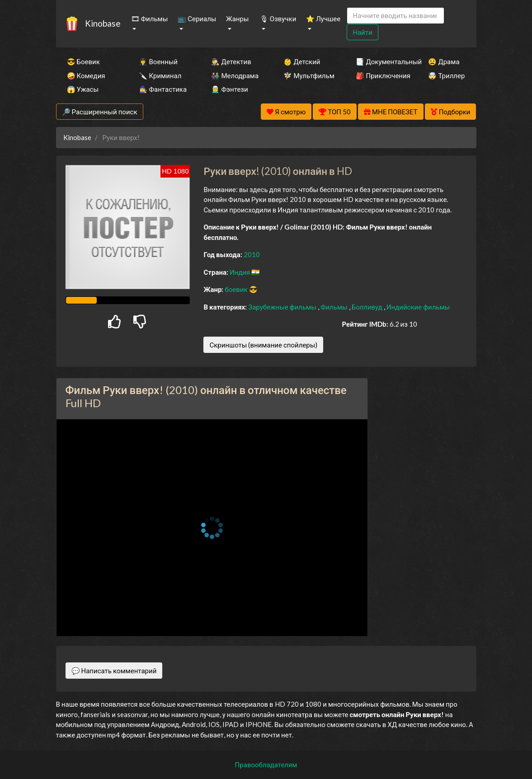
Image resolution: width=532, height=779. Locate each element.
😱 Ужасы (83, 89)
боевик (237, 289)
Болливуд (368, 307)
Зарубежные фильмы (283, 307)
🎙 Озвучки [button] (278, 19)
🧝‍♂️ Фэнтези (229, 89)
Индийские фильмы (418, 307)
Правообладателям (266, 765)
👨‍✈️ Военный (158, 61)
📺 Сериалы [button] (197, 19)
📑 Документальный (380, 61)
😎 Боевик (83, 61)
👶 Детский (302, 61)
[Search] (395, 16)
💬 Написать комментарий (114, 671)
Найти (362, 32)
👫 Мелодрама (235, 75)
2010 (252, 254)
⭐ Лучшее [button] (323, 19)
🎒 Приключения (380, 75)
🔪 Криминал (160, 75)
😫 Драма (444, 61)
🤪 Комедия (86, 75)
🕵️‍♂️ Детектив (231, 61)
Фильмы (335, 307)
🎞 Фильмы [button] (150, 19)
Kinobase (103, 23)
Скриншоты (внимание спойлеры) (263, 345)
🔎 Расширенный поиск (100, 112)
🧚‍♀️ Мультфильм (307, 75)
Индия (240, 272)
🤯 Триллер (446, 75)
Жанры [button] (238, 19)
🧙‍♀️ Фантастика (163, 89)
